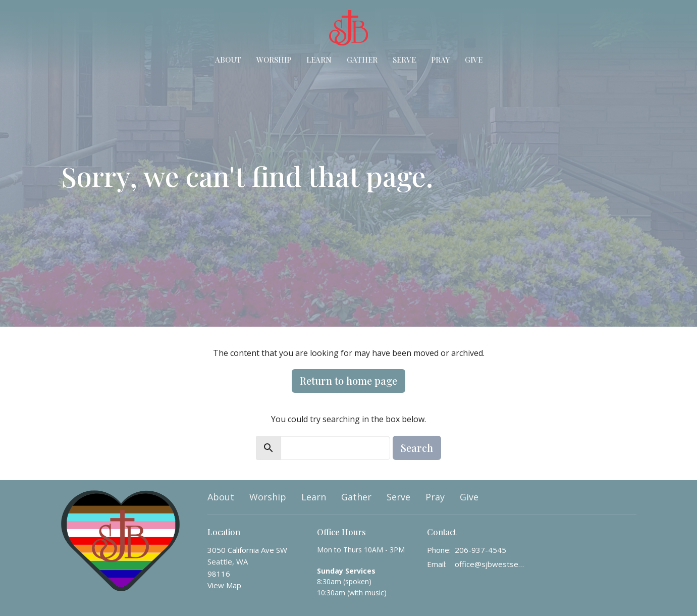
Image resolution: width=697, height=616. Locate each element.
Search (417, 448)
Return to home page (349, 380)
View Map (224, 585)
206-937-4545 (480, 550)
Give (474, 60)
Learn (319, 60)
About (228, 60)
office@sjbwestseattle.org (491, 564)
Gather (362, 60)
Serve (404, 60)
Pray (440, 60)
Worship (274, 60)
